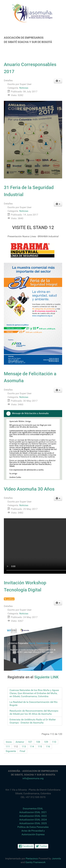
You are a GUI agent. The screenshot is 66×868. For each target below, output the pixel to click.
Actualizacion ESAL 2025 (33, 823)
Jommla (56, 859)
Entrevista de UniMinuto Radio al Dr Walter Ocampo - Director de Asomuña (33, 721)
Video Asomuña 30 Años (29, 489)
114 (32, 746)
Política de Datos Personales (33, 827)
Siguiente (11, 751)
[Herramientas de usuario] (58, 81)
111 (8, 746)
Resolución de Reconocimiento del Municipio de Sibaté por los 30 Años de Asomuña (34, 712)
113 (24, 746)
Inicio (9, 742)
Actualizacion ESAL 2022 (33, 816)
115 (40, 746)
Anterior (20, 742)
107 (30, 742)
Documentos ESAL (33, 809)
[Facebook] (26, 846)
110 (54, 742)
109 (46, 742)
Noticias (24, 88)
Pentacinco (32, 859)
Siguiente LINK (46, 677)
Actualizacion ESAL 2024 (33, 820)
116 (48, 746)
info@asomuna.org (33, 778)
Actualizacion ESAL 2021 (33, 812)
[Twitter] (41, 846)
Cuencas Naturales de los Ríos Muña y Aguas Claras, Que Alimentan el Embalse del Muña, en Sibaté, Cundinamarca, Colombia (34, 693)
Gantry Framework (35, 862)
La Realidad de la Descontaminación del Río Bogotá (34, 704)
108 (38, 742)
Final (22, 751)
